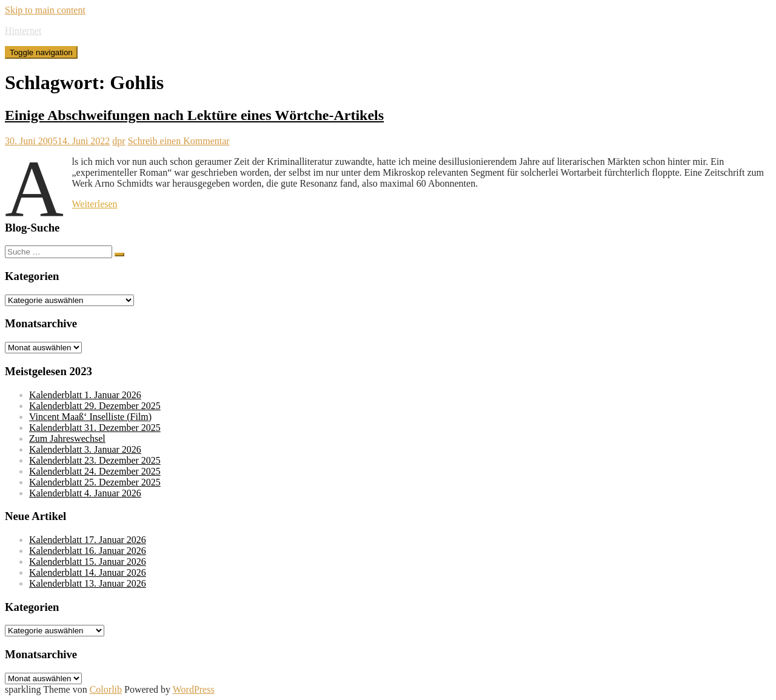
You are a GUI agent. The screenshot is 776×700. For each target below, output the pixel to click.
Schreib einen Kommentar (179, 141)
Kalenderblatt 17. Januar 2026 (88, 540)
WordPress (194, 689)
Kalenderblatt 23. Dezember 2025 (95, 460)
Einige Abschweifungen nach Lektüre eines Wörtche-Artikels (194, 115)
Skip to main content (45, 10)
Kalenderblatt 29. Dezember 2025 (95, 406)
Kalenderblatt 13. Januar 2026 (88, 583)
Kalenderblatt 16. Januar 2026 (88, 551)
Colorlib (106, 689)
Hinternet (23, 31)
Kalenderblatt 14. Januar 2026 (88, 572)
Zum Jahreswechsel (67, 438)
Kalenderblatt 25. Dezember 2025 (95, 482)
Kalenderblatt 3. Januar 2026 (85, 449)
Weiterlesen (94, 204)
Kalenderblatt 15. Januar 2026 (88, 562)
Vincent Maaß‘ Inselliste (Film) (90, 417)
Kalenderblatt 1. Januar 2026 (85, 395)
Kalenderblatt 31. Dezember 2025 (95, 428)
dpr (119, 141)
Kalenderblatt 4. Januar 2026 (85, 493)
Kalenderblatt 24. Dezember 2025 (95, 471)
